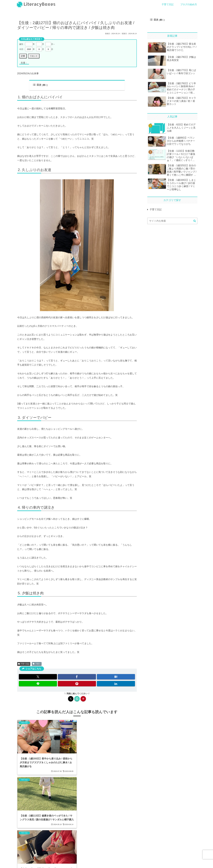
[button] (195, 221)
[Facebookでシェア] (77, 677)
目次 (37, 85)
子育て (37, 664)
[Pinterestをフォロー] (83, 699)
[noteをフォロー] (77, 699)
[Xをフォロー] (71, 699)
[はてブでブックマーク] (116, 677)
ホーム (20, 863)
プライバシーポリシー (68, 863)
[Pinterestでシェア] (77, 684)
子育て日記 (24, 664)
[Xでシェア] (38, 677)
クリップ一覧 (97, 863)
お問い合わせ (40, 863)
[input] (172, 221)
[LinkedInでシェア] (116, 684)
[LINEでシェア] (38, 684)
